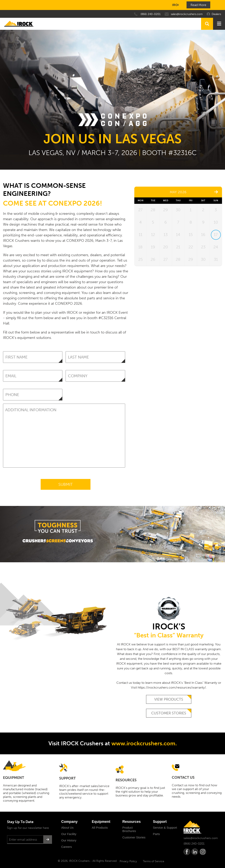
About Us (67, 828)
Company (69, 822)
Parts (156, 834)
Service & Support (165, 828)
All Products (100, 828)
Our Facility (69, 834)
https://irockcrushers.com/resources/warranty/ (172, 687)
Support (160, 822)
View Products (169, 699)
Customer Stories (169, 713)
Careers (66, 847)
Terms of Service (154, 861)
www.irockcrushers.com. (144, 743)
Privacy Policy (128, 861)
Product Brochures (129, 829)
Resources (132, 822)
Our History (69, 840)
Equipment (101, 822)
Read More (198, 5)
